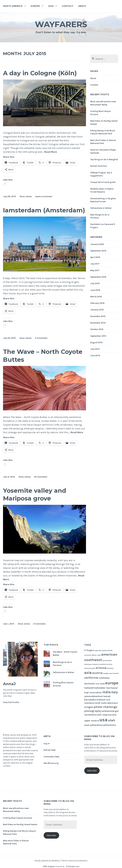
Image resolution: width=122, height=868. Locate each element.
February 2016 (97, 303)
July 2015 (95, 349)
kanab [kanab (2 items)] (107, 696)
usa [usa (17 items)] (103, 720)
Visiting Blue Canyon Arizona (17, 818)
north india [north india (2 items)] (101, 703)
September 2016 (98, 277)
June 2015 (95, 356)
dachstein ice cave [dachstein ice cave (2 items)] (94, 684)
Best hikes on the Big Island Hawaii (20, 824)
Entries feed (49, 750)
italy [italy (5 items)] (114, 692)
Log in (47, 743)
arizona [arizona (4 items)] (101, 668)
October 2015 (97, 329)
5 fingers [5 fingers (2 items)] (89, 650)
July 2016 (95, 283)
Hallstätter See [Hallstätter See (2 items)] (102, 688)
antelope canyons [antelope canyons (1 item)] (92, 664)
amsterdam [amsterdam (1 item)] (107, 660)
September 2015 (98, 336)
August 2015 (96, 342)
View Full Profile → (12, 702)
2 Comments (40, 624)
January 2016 (97, 310)
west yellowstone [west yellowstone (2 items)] (93, 725)
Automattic (83, 861)
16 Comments (41, 477)
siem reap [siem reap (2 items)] (102, 715)
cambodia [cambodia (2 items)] (104, 678)
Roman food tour (99, 166)
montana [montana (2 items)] (89, 703)
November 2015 (98, 323)
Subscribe (92, 771)
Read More (51, 152)
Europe (35, 6)
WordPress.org (51, 763)
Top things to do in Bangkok (104, 159)
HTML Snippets (49, 866)
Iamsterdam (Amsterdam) (44, 210)
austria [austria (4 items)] (97, 673)
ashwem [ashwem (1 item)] (110, 668)
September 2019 (98, 251)
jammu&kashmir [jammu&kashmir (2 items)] (94, 696)
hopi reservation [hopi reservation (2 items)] (93, 693)
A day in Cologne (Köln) (40, 73)
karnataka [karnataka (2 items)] (90, 700)
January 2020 (97, 244)
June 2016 (95, 290)
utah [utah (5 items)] (112, 720)
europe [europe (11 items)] (112, 683)
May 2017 (95, 270)
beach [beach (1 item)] (116, 673)
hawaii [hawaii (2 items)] (114, 688)
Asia (51, 6)
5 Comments (41, 338)
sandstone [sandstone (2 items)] (90, 715)
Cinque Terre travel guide (103, 182)
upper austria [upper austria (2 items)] (92, 721)
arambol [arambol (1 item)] (103, 664)
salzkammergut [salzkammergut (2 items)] (110, 711)
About (82, 6)
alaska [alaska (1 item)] (104, 650)
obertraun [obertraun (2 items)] (112, 703)
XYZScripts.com (73, 866)
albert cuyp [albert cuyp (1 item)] (96, 655)
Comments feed (51, 757)
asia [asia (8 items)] (88, 673)
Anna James (26, 196)
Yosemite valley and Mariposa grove (35, 494)
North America (13, 6)
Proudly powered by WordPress (47, 861)
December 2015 (98, 316)
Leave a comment (44, 196)
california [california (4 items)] (91, 678)
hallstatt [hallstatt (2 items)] (89, 688)
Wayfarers (61, 24)
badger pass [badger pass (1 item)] (108, 673)
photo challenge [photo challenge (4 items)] (106, 707)
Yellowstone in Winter (101, 208)
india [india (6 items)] (106, 692)
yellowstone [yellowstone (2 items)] (109, 725)
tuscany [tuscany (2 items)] (112, 715)
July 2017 (95, 264)
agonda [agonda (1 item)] (98, 650)
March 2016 (96, 297)
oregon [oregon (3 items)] (89, 707)
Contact (68, 6)
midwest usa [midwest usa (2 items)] (103, 700)
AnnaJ (9, 684)
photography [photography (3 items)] (93, 711)
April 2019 (95, 257)
